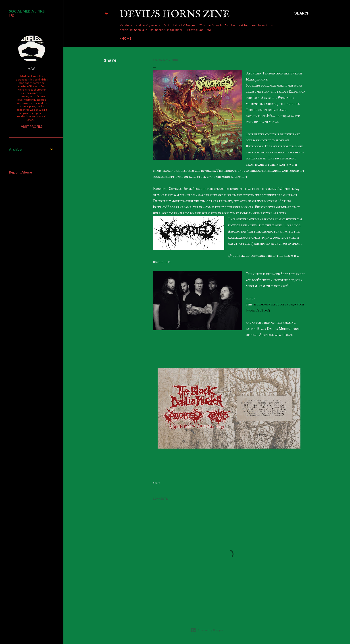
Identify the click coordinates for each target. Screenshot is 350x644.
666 (32, 68)
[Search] (302, 13)
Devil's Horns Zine (175, 14)
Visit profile (32, 126)
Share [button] (110, 61)
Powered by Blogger (207, 630)
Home (126, 38)
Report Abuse (20, 172)
